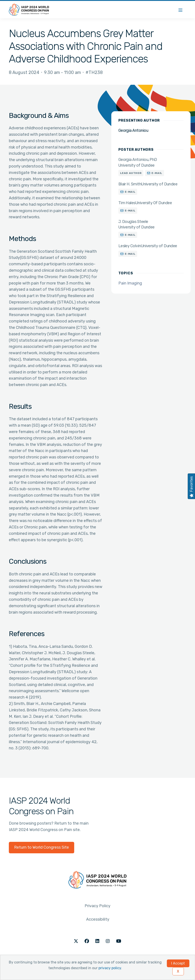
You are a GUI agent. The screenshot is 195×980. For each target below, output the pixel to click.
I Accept (178, 963)
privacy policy (110, 968)
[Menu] (180, 10)
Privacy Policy (97, 906)
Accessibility (98, 919)
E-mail (157, 173)
